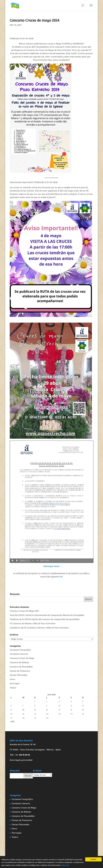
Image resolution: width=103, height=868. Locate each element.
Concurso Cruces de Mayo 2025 (24, 611)
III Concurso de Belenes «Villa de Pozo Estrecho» (33, 624)
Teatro (13, 688)
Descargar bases (51, 566)
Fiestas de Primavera (20, 671)
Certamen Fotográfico (20, 650)
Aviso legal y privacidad (21, 760)
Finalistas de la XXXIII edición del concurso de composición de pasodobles (45, 619)
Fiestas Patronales (19, 675)
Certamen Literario (19, 654)
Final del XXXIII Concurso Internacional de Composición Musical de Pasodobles (47, 615)
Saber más (65, 865)
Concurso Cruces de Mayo (22, 658)
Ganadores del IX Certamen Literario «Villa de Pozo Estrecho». (40, 628)
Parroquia (15, 684)
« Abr (12, 722)
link (61, 577)
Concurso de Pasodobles (21, 667)
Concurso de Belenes (19, 662)
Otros (12, 679)
